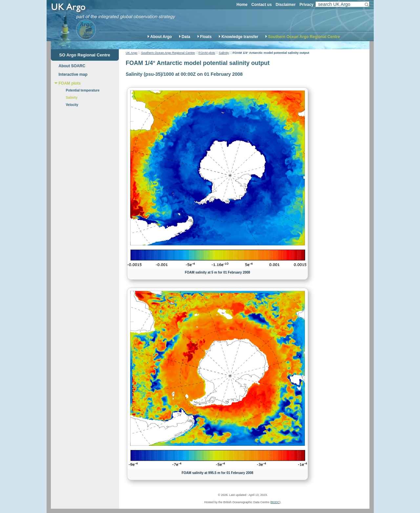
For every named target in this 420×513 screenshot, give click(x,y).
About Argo (161, 37)
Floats (206, 37)
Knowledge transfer (240, 37)
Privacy (307, 5)
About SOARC (72, 66)
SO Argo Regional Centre (85, 55)
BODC (275, 502)
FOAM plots (207, 53)
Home (242, 5)
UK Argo (132, 53)
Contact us (262, 5)
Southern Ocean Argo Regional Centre (304, 37)
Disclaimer (286, 5)
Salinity (224, 53)
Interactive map (73, 74)
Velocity (72, 105)
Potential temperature (83, 90)
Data (186, 37)
